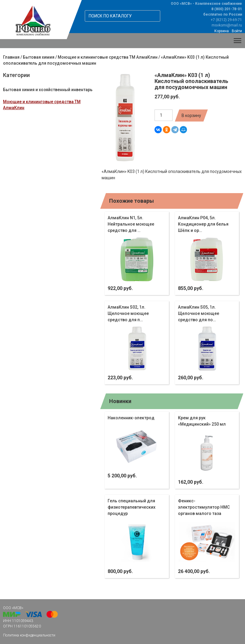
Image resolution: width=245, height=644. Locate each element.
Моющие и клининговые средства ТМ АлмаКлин (108, 57)
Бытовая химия (39, 57)
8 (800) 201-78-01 (227, 9)
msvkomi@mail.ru (227, 25)
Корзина (222, 31)
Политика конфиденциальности (29, 635)
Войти (237, 31)
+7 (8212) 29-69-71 (226, 20)
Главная (11, 57)
